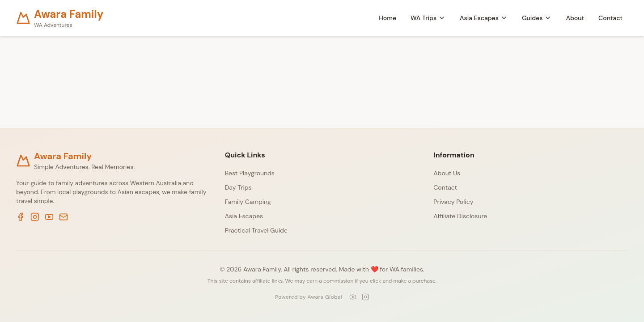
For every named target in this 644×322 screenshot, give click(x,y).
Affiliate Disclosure (460, 216)
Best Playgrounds (250, 173)
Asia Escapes (484, 18)
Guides (537, 18)
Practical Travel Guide (256, 230)
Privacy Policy (453, 202)
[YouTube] (353, 297)
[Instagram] (365, 297)
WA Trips (428, 18)
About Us (447, 173)
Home (388, 18)
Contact (610, 18)
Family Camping (248, 202)
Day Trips (238, 187)
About (575, 18)
